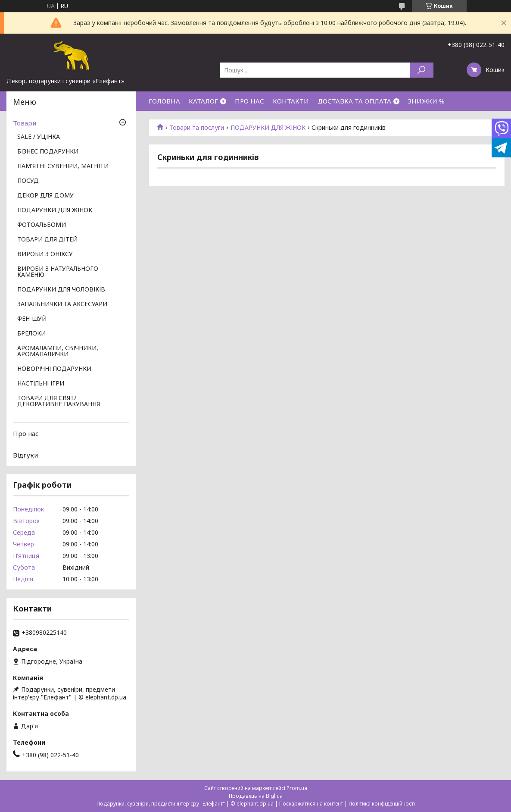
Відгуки (25, 455)
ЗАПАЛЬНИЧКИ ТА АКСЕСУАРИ (62, 304)
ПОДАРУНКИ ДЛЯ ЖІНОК (268, 128)
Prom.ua (297, 788)
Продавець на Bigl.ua (256, 796)
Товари (25, 123)
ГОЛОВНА (164, 101)
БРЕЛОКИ (31, 334)
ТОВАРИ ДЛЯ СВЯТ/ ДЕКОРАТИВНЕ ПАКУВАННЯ (59, 401)
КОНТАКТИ (291, 101)
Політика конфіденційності (382, 804)
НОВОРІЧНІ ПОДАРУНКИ (54, 369)
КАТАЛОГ (203, 101)
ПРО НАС (249, 101)
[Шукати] (422, 70)
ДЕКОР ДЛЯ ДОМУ (45, 196)
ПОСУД (28, 181)
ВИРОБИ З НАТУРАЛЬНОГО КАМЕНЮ (58, 272)
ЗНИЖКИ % (426, 101)
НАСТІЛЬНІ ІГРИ (41, 384)
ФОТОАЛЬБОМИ (42, 225)
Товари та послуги (197, 128)
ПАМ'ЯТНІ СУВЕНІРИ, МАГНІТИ (63, 166)
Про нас (26, 433)
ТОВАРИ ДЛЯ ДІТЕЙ (47, 240)
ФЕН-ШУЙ (32, 319)
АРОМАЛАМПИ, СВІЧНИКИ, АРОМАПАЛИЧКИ (58, 351)
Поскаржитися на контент (311, 804)
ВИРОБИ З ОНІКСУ (45, 254)
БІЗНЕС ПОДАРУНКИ (48, 152)
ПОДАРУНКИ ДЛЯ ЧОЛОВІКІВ (61, 290)
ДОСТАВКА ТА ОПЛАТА (354, 101)
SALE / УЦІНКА (39, 137)
